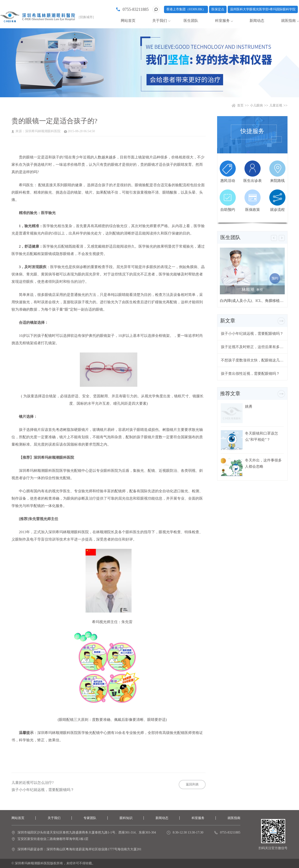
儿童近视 (276, 105)
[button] (274, 238)
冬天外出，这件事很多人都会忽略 (263, 463)
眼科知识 (126, 818)
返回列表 (192, 784)
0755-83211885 (136, 9)
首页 (240, 105)
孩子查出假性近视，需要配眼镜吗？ (250, 374)
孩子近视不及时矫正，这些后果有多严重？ (252, 347)
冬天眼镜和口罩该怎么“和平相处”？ (262, 436)
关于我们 (160, 21)
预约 (275, 278)
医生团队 (191, 21)
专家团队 (90, 818)
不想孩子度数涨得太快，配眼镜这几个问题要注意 (252, 360)
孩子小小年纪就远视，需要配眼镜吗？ (43, 790)
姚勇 (249, 406)
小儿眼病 (256, 105)
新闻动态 (257, 21)
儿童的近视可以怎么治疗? (33, 783)
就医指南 (288, 21)
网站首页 (128, 21)
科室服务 (222, 21)
